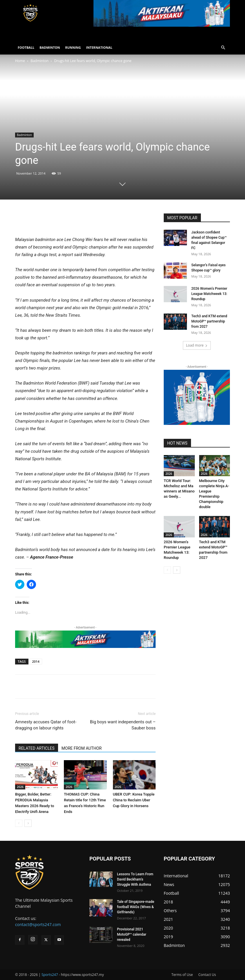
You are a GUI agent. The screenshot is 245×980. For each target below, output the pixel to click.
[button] (223, 48)
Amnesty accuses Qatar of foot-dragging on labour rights (46, 725)
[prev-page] (19, 823)
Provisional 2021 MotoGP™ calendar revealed (132, 934)
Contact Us (207, 975)
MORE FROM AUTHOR (82, 748)
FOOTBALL (26, 47)
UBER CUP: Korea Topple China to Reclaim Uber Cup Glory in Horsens (134, 800)
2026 (20, 787)
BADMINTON (50, 47)
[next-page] (28, 823)
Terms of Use (182, 975)
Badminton (39, 61)
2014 (36, 661)
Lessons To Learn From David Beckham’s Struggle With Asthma (135, 879)
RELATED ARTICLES (37, 748)
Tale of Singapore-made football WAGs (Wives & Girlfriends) (136, 907)
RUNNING (73, 47)
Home (20, 61)
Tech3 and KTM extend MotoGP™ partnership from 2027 (209, 321)
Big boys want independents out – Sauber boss (123, 725)
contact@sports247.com (38, 924)
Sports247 (50, 975)
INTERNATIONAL (99, 47)
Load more (197, 345)
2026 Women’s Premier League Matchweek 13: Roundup (209, 294)
